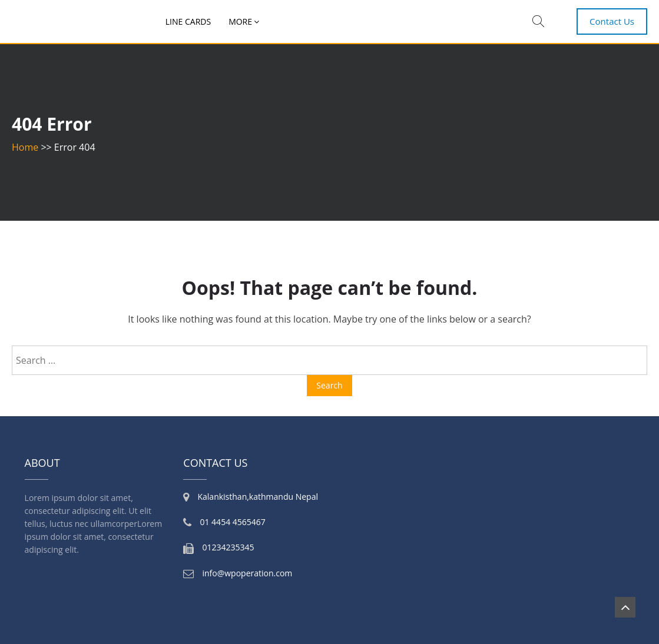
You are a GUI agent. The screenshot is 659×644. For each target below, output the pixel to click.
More (240, 21)
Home (25, 147)
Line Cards (188, 21)
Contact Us (612, 21)
